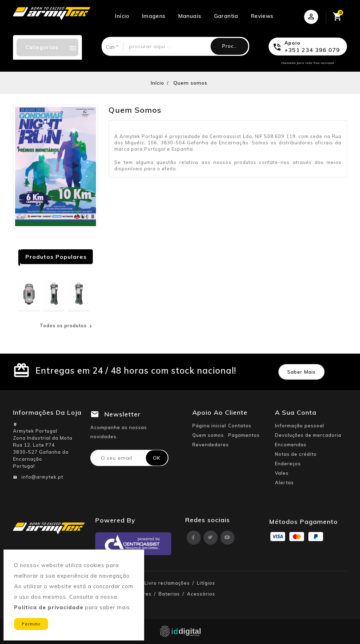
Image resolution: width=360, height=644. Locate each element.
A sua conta (296, 412)
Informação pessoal (300, 426)
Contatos (240, 426)
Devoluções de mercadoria (308, 435)
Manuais (190, 16)
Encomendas (291, 445)
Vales (282, 473)
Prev (75, 258)
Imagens (154, 16)
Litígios (206, 583)
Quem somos (208, 435)
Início (122, 16)
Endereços (288, 464)
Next (85, 258)
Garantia (226, 16)
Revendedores (211, 445)
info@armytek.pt (42, 477)
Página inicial (209, 426)
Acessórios (201, 594)
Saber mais (301, 372)
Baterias (169, 594)
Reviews (262, 16)
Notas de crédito (296, 454)
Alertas (284, 482)
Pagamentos (244, 435)
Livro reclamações (167, 583)
